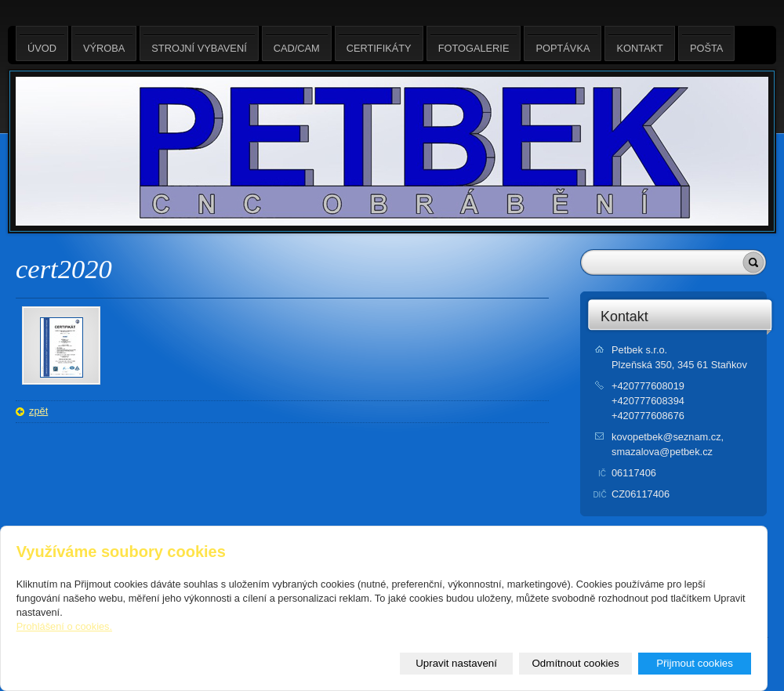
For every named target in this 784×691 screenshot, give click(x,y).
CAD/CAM (297, 43)
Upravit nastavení (456, 663)
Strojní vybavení (199, 43)
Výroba (104, 43)
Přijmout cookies (695, 663)
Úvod (42, 43)
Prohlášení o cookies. (64, 626)
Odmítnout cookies (576, 663)
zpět (38, 411)
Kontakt (624, 317)
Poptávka (563, 43)
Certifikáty (379, 43)
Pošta (706, 43)
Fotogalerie (474, 43)
